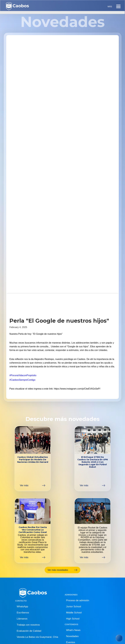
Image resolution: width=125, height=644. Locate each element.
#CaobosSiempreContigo (22, 380)
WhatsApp (22, 607)
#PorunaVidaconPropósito (23, 375)
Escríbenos (23, 613)
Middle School (74, 613)
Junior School (74, 607)
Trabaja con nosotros (28, 625)
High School (73, 619)
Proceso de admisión (78, 600)
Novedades (72, 636)
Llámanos (22, 619)
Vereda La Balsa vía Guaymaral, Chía (37, 637)
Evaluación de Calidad (29, 631)
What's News (73, 630)
